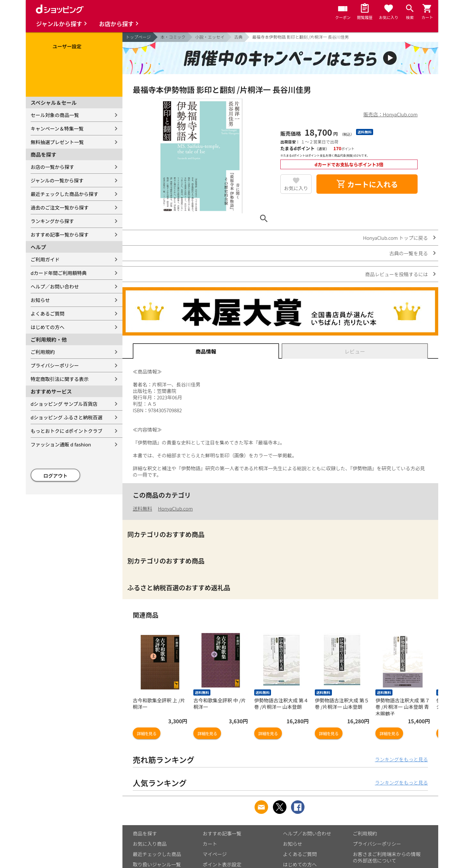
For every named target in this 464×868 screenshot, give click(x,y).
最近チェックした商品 (157, 854)
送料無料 (142, 508)
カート (210, 844)
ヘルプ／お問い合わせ (55, 286)
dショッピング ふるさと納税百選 (67, 417)
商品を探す (145, 833)
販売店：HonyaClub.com (391, 114)
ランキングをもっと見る (401, 759)
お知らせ (40, 300)
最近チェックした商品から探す (64, 194)
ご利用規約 (43, 352)
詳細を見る (147, 733)
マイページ (215, 854)
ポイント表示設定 (222, 864)
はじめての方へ (48, 327)
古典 (238, 37)
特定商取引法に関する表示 (60, 379)
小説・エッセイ (210, 37)
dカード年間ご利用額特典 (59, 273)
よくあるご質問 (48, 313)
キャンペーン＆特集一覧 (57, 128)
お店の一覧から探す (52, 167)
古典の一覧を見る (409, 253)
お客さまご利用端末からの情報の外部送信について (387, 857)
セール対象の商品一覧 (55, 115)
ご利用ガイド (45, 259)
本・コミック (173, 37)
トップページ (138, 37)
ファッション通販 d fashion (61, 444)
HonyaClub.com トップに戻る (396, 238)
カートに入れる (367, 184)
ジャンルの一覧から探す (57, 180)
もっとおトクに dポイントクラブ (67, 431)
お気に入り (296, 188)
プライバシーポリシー (55, 365)
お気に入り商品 (150, 844)
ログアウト (56, 476)
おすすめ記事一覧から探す (60, 234)
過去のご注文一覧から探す (60, 207)
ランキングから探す (52, 221)
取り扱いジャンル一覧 (157, 864)
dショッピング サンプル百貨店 (64, 404)
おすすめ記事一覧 (222, 833)
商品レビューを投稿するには (396, 274)
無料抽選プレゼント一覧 (57, 142)
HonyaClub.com (175, 508)
